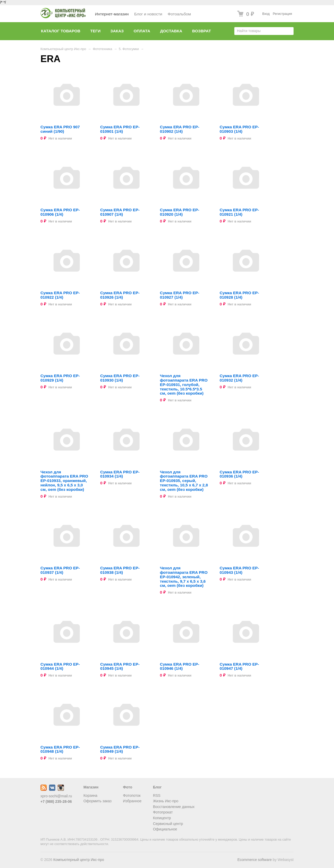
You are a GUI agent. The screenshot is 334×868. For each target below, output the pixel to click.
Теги (95, 31)
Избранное (132, 801)
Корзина (90, 795)
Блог (157, 787)
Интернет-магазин (112, 14)
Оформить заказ (98, 801)
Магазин (91, 787)
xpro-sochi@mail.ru (56, 796)
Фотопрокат (163, 812)
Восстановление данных (174, 807)
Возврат (201, 31)
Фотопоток (132, 795)
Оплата (142, 31)
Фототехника (103, 49)
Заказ (117, 31)
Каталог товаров (61, 31)
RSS (157, 795)
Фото (127, 787)
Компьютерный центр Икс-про (63, 49)
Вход (266, 14)
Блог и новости (148, 14)
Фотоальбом (179, 14)
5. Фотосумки (129, 49)
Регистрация (282, 14)
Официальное (165, 829)
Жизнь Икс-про (166, 801)
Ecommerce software (255, 860)
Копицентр (162, 818)
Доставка (171, 31)
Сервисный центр (168, 824)
